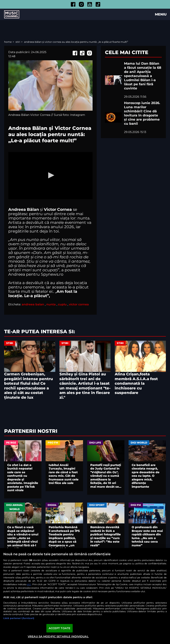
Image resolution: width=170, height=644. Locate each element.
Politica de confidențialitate (107, 600)
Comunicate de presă (38, 600)
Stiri (18, 42)
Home (8, 42)
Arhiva (15, 600)
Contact (99, 604)
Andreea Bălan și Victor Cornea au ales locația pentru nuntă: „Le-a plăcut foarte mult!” (76, 42)
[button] (51, 175)
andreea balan (33, 304)
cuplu (62, 304)
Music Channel (12, 14)
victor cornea (79, 304)
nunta (51, 304)
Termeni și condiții (70, 600)
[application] (50, 176)
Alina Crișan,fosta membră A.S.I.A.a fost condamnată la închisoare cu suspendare (136, 383)
